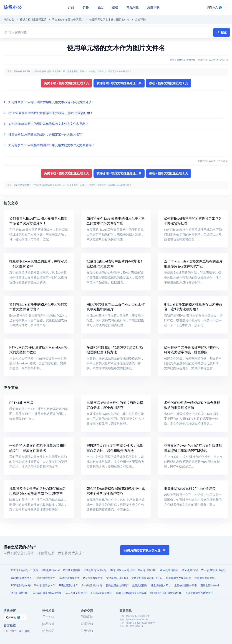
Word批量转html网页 (213, 570)
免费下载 (153, 7)
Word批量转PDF (147, 570)
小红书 (13, 631)
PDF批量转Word (51, 570)
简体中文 (181, 60)
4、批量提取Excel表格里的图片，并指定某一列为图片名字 (43, 134)
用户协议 (48, 617)
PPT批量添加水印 (68, 585)
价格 (86, 7)
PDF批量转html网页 (95, 570)
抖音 (6, 631)
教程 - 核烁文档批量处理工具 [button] (169, 83)
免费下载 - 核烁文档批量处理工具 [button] (66, 83)
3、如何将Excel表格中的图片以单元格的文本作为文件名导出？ (46, 124)
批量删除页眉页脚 (205, 578)
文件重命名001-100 (117, 578)
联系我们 (87, 624)
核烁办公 (13, 7)
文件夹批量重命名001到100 (147, 578)
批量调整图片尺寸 (161, 585)
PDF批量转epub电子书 (122, 570)
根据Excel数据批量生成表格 (131, 593)
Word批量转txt (190, 570)
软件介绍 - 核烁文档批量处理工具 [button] (119, 83)
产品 (71, 7)
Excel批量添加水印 (92, 585)
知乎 (21, 631)
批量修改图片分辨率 (186, 585)
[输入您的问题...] (110, 32)
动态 (100, 7)
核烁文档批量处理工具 (33, 20)
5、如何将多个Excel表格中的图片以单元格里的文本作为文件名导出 (49, 145)
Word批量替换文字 (22, 578)
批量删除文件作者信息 (178, 578)
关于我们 (87, 631)
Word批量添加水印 (45, 585)
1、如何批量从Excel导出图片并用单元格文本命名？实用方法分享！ (49, 102)
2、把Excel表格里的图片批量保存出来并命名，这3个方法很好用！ (48, 113)
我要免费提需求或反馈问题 (145, 550)
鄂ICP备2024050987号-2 (138, 620)
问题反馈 (87, 617)
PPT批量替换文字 (45, 578)
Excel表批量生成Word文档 (46, 593)
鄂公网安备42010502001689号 (141, 623)
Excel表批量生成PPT (76, 593)
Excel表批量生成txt (102, 593)
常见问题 (133, 7)
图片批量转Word (210, 585)
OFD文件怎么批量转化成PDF (166, 593)
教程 (115, 7)
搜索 (222, 32)
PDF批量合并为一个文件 (25, 570)
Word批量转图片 (169, 570)
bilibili (28, 631)
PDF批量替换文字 (93, 578)
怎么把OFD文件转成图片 (199, 593)
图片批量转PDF (20, 593)
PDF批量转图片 (72, 570)
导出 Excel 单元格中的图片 (68, 20)
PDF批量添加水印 (21, 585)
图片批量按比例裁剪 (117, 585)
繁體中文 (191, 60)
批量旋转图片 (140, 585)
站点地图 (48, 631)
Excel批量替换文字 (69, 578)
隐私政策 (48, 624)
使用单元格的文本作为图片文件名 (109, 20)
